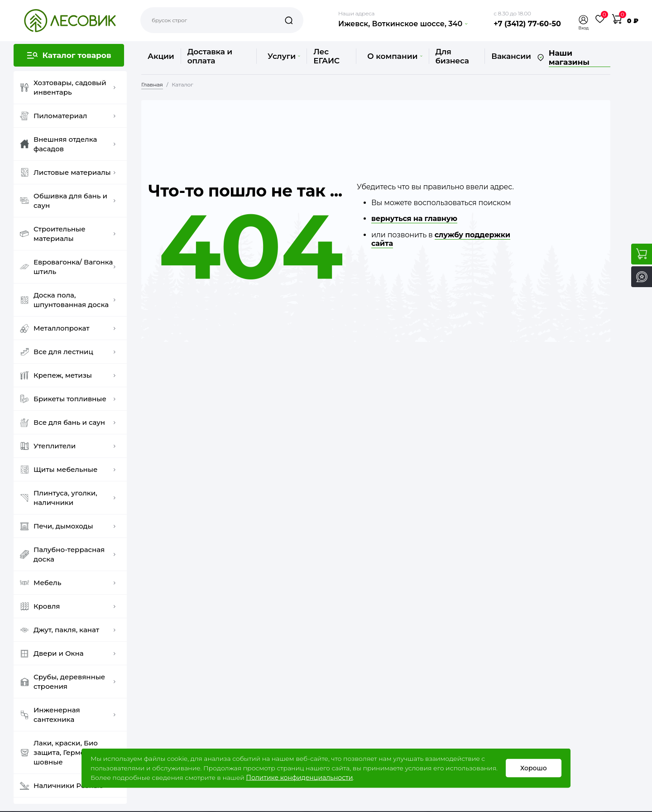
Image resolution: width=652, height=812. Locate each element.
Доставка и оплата (210, 56)
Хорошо (534, 768)
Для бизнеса (452, 56)
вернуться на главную (414, 219)
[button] (584, 20)
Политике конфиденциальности (299, 778)
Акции (161, 56)
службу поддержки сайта (441, 239)
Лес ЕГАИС (326, 56)
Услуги (284, 56)
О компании (395, 56)
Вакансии (511, 56)
